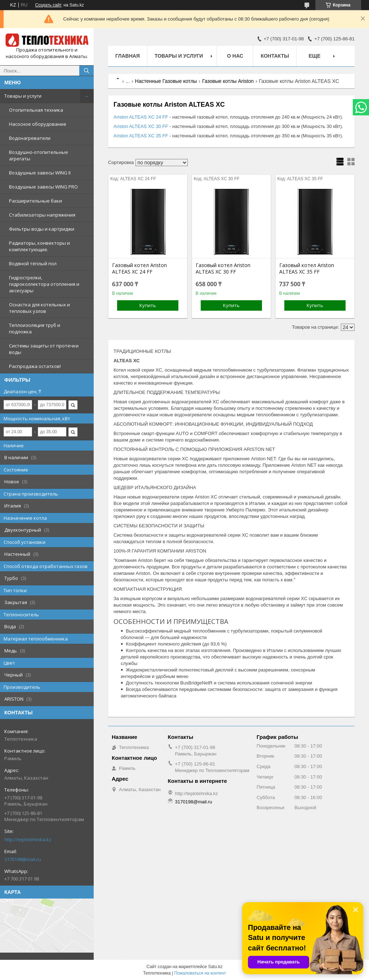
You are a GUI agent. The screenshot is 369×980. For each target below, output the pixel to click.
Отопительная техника (36, 110)
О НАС (235, 56)
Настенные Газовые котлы (166, 81)
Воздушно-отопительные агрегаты (39, 155)
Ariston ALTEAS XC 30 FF (141, 126)
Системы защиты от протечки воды (44, 349)
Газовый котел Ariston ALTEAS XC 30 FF (223, 269)
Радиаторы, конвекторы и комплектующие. (39, 246)
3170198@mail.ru (23, 859)
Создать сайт (48, 5)
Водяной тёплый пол (33, 263)
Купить (148, 305)
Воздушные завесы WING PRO (43, 187)
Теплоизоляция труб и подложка (35, 328)
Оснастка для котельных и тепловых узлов (39, 308)
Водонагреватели (30, 138)
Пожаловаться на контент (200, 973)
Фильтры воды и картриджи (42, 229)
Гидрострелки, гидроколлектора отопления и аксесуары (44, 284)
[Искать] (86, 71)
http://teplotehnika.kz (28, 839)
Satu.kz (215, 967)
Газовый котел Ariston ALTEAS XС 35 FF (307, 269)
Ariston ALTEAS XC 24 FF (141, 117)
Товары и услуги (23, 96)
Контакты (275, 56)
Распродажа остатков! (35, 366)
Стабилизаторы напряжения (42, 215)
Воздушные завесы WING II (40, 173)
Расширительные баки (35, 201)
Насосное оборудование (38, 124)
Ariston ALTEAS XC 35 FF (141, 136)
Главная (128, 56)
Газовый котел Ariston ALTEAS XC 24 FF (139, 269)
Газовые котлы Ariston (228, 81)
